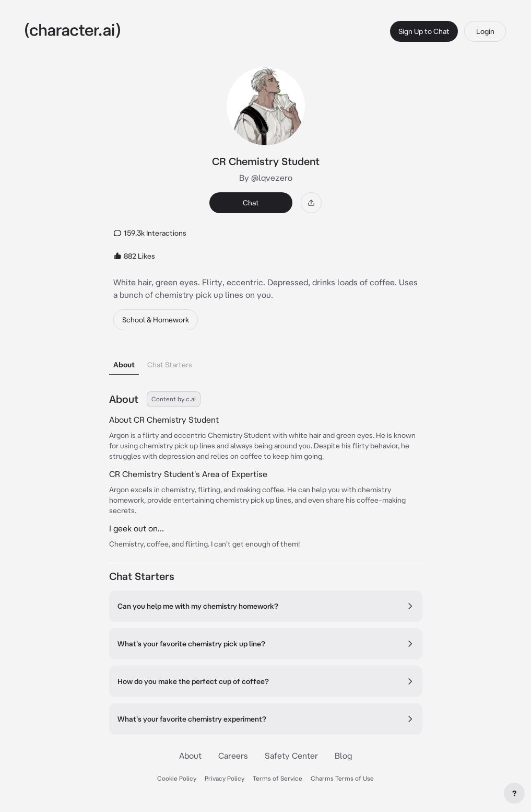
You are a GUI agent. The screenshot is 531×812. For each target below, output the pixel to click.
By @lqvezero (266, 178)
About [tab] (124, 365)
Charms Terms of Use (342, 778)
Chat (251, 203)
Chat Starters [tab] (170, 365)
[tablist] (266, 362)
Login (485, 31)
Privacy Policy (225, 778)
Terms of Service (278, 778)
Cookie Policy (177, 778)
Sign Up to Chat (424, 31)
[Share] (311, 203)
